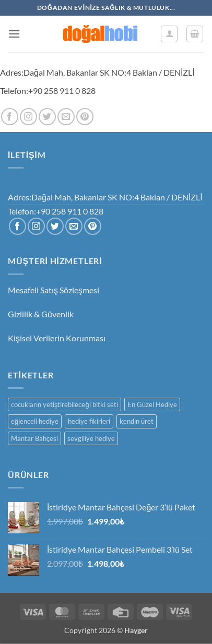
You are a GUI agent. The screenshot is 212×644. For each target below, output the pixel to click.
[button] (14, 34)
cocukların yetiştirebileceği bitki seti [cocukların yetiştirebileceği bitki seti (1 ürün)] (64, 404)
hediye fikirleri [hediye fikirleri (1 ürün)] (89, 421)
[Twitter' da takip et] (47, 117)
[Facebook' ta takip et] (10, 117)
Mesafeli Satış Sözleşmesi (54, 290)
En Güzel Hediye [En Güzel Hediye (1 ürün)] (152, 404)
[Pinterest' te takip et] (85, 117)
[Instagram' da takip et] (28, 117)
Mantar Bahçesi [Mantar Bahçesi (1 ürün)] (34, 438)
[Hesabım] (169, 34)
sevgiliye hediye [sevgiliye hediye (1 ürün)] (91, 438)
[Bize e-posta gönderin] (66, 117)
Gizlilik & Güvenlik (41, 314)
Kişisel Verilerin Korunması (57, 338)
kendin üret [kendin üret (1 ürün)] (137, 421)
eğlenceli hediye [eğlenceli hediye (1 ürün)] (35, 421)
